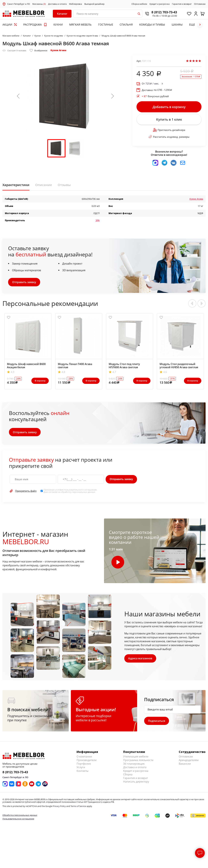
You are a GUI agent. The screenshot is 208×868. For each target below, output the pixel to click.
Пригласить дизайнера (169, 131)
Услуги (81, 769)
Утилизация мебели (136, 758)
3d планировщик (134, 765)
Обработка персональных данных (20, 817)
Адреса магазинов (140, 660)
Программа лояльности (138, 762)
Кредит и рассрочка (159, 4)
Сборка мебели (139, 4)
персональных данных (84, 493)
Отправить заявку (24, 283)
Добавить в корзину (169, 107)
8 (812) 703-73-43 (163, 12)
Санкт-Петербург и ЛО (19, 4)
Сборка (128, 776)
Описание (44, 186)
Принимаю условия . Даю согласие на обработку (70, 492)
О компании (84, 758)
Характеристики (16, 186)
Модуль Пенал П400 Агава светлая (75, 367)
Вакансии (185, 765)
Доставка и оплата (57, 4)
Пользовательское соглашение (18, 820)
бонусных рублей (155, 96)
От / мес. (150, 84)
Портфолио (84, 765)
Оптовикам (200, 4)
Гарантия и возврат (182, 4)
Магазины (39, 4)
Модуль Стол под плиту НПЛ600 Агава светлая (124, 367)
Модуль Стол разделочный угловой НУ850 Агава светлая (179, 367)
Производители (87, 762)
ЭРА (98, 221)
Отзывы (64, 186)
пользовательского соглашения (80, 491)
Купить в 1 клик (169, 120)
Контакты (82, 772)
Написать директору (136, 783)
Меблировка (75, 4)
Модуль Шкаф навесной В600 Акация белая (26, 367)
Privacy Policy (59, 808)
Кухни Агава (58, 50)
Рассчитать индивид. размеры (169, 138)
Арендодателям (189, 762)
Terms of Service (78, 808)
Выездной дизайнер (94, 4)
